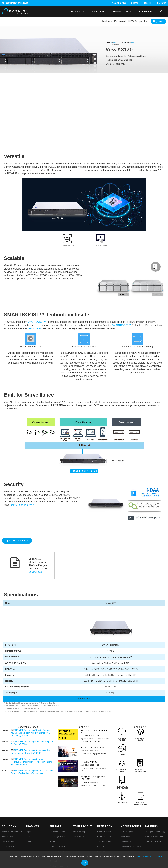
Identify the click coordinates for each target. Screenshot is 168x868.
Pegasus (30, 811)
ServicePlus (55, 840)
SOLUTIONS (98, 11)
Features (105, 21)
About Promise (119, 3)
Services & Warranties (59, 830)
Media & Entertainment (12, 811)
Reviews (101, 830)
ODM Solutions (9, 825)
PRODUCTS (77, 11)
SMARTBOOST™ (37, 322)
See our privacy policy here (149, 856)
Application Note (17, 541)
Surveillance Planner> (22, 505)
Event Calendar (104, 816)
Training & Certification (60, 835)
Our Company (127, 811)
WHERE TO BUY (122, 11)
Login (148, 3)
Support (135, 3)
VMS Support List (138, 21)
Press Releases (104, 811)
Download (119, 21)
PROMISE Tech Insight (107, 835)
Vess (28, 816)
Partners (151, 806)
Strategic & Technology (155, 811)
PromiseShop (146, 11)
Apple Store (79, 816)
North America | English (16, 3)
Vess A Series (35, 329)
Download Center (57, 811)
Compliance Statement (131, 825)
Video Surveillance (153, 820)
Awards (101, 825)
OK (85, 863)
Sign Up (161, 3)
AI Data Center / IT (10, 820)
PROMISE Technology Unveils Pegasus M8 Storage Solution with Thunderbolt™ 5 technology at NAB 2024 (31, 733)
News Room (105, 806)
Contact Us (126, 820)
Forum (52, 820)
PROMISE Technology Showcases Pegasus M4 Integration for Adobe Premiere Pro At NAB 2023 (31, 762)
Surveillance (7, 816)
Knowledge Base (57, 816)
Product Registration (59, 845)
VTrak (28, 820)
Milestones (126, 816)
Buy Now (158, 21)
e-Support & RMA (57, 825)
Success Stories (104, 820)
